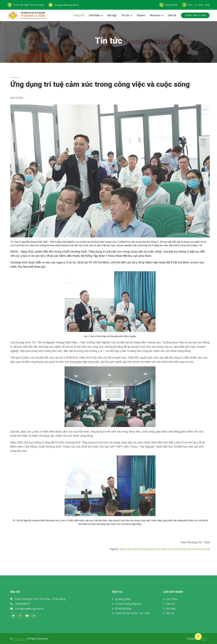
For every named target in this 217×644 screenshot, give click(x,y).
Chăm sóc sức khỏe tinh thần (132, 613)
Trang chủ (78, 15)
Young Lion (20, 639)
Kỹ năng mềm (123, 599)
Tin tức (125, 15)
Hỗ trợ (170, 613)
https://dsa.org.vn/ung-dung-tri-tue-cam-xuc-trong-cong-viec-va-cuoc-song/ (165, 549)
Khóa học (155, 15)
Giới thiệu (95, 15)
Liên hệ (172, 15)
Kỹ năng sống (123, 608)
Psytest (141, 15)
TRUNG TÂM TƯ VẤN (195, 15)
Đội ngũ (112, 15)
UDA (204, 639)
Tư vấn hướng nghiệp (128, 604)
